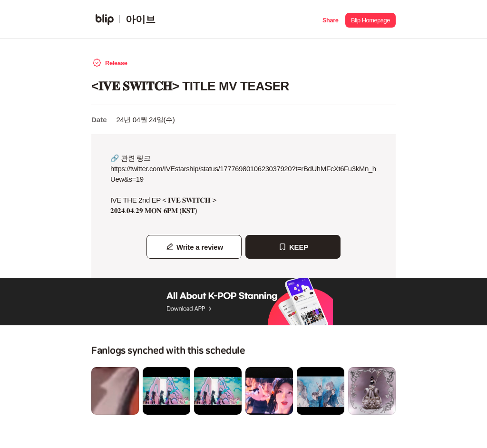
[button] (330, 19)
